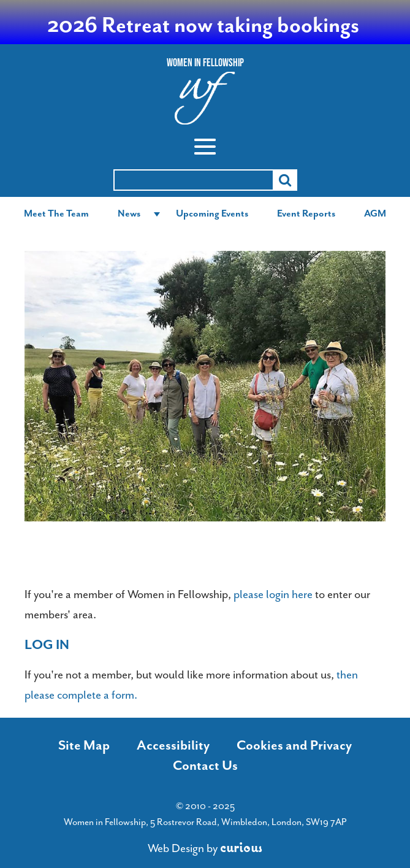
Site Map (84, 745)
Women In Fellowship (205, 63)
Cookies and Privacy (294, 745)
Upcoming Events (212, 213)
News (129, 213)
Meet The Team (56, 213)
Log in (47, 645)
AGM (375, 213)
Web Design (176, 848)
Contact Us (205, 766)
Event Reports (306, 213)
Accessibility (173, 745)
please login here (273, 594)
